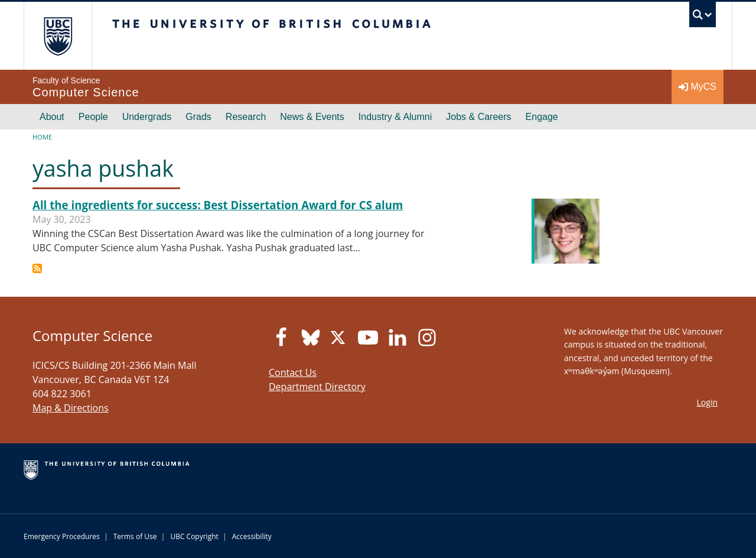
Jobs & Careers (478, 117)
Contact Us (293, 372)
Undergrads (147, 117)
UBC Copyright (194, 536)
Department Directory (317, 387)
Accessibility (252, 536)
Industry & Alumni (395, 117)
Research (246, 117)
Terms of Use (135, 536)
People (93, 117)
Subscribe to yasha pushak (37, 268)
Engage (542, 117)
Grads (198, 117)
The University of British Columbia (58, 36)
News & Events (312, 117)
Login (707, 402)
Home (42, 137)
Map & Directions (71, 408)
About (52, 117)
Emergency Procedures (62, 536)
